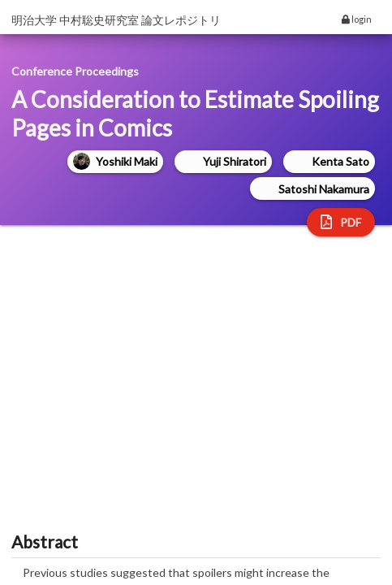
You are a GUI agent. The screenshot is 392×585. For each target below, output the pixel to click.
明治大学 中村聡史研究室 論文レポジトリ (116, 20)
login (357, 19)
